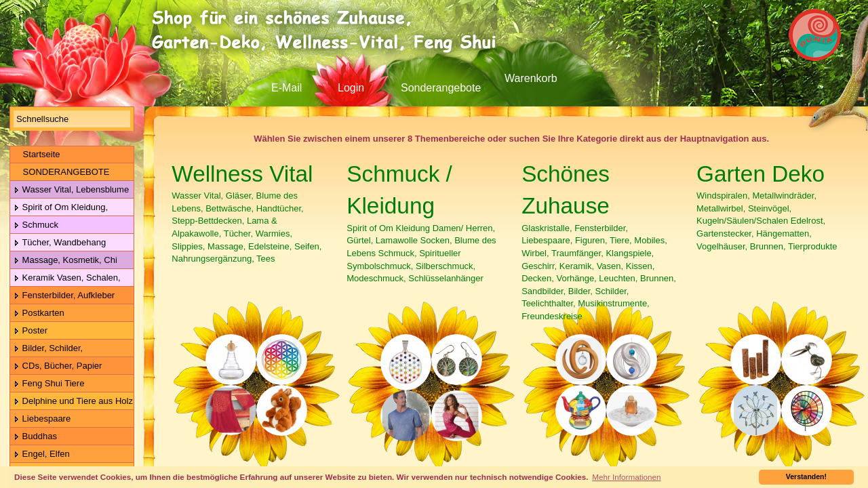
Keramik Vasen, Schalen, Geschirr (65, 278)
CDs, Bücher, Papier (58, 366)
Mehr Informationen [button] (626, 477)
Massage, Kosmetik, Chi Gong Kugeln (64, 261)
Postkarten (39, 313)
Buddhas (35, 437)
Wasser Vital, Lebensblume (71, 190)
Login (351, 88)
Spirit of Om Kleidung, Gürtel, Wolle (59, 208)
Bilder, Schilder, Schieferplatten (46, 349)
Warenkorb (531, 78)
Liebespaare (42, 419)
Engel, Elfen (42, 454)
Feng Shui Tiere (49, 384)
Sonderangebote (441, 88)
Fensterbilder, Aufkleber (64, 296)
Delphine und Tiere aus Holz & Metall (72, 402)
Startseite (37, 154)
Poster (31, 331)
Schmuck (36, 225)
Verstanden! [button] (806, 476)
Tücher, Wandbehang (60, 243)
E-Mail (287, 88)
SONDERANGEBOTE (61, 172)
